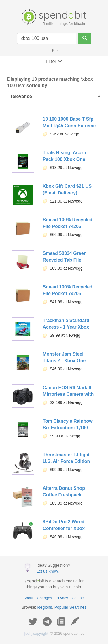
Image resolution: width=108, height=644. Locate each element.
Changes (44, 598)
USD (56, 50)
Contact (78, 598)
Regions (45, 607)
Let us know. (48, 571)
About (28, 598)
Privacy (62, 598)
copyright (36, 633)
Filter (54, 61)
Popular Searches (70, 607)
